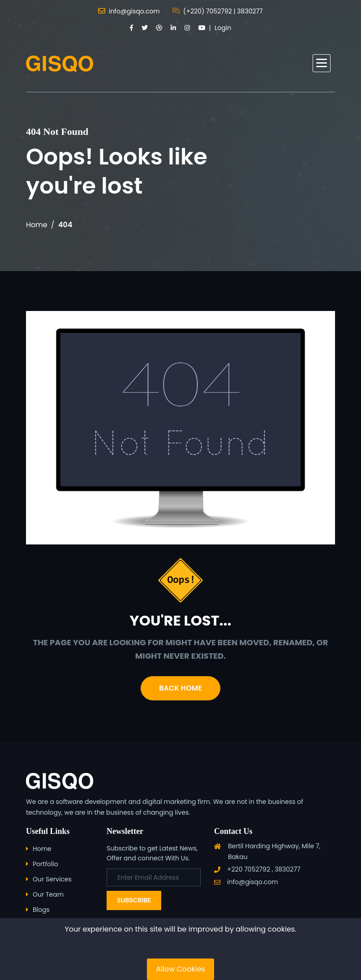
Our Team (48, 894)
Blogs (41, 910)
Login (223, 28)
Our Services (52, 879)
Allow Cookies (180, 969)
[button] (322, 63)
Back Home (180, 688)
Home (37, 225)
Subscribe (134, 900)
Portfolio (45, 864)
